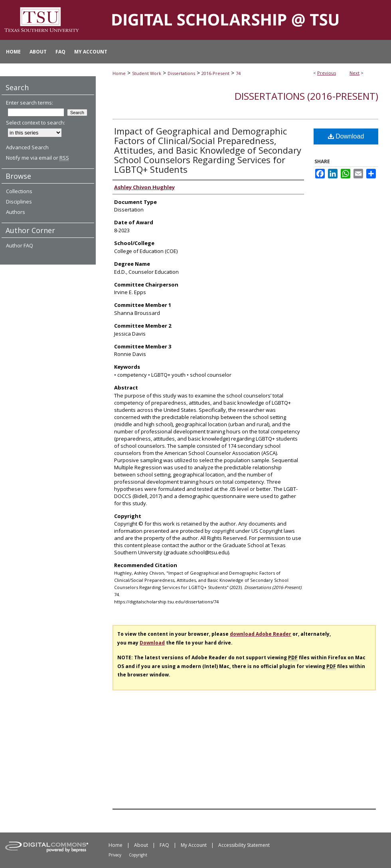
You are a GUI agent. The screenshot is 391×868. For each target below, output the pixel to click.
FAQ (164, 845)
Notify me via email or (38, 158)
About (141, 845)
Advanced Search (27, 147)
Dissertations (181, 73)
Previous (327, 73)
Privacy (115, 855)
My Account (194, 845)
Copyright (138, 855)
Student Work (147, 73)
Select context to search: (36, 123)
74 (238, 73)
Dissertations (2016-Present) (306, 96)
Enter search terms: (30, 103)
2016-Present (215, 73)
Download (346, 136)
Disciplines (19, 202)
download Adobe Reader (261, 634)
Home (119, 73)
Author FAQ (20, 245)
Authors (16, 212)
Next (354, 73)
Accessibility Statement (244, 845)
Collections (19, 191)
